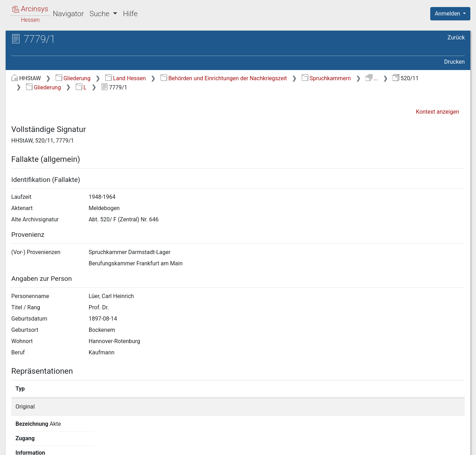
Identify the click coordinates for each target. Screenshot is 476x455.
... (372, 78)
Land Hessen (126, 78)
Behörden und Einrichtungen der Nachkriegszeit (224, 78)
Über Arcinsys (294, 445)
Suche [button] (100, 14)
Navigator (68, 14)
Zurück (456, 37)
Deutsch (42, 440)
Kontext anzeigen (437, 112)
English (16, 440)
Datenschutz (347, 445)
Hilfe (130, 14)
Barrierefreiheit (401, 445)
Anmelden (448, 14)
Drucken (455, 62)
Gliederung (73, 78)
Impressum (453, 445)
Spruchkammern (326, 78)
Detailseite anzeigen (356, 407)
